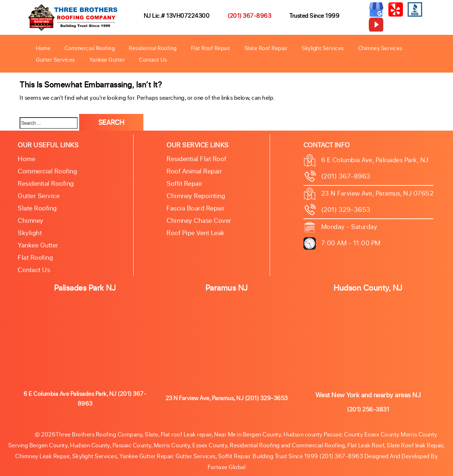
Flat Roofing (35, 257)
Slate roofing (37, 208)
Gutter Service (39, 196)
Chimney (31, 220)
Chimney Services (380, 48)
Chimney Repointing (196, 196)
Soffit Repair (185, 183)
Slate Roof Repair (266, 48)
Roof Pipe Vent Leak (196, 233)
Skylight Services (323, 48)
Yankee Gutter (107, 59)
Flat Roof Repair (211, 48)
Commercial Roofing (90, 48)
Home (43, 48)
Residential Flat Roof (197, 159)
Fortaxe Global (226, 467)
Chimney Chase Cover (199, 220)
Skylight (30, 233)
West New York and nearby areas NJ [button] (368, 395)
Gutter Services (56, 59)
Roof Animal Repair (194, 171)
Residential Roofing (153, 48)
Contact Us (153, 59)
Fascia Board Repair (196, 208)
